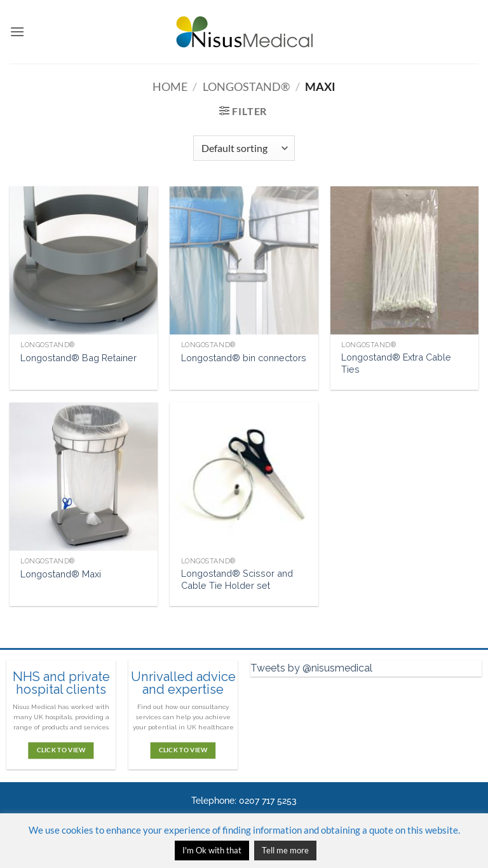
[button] (17, 31)
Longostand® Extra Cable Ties (396, 363)
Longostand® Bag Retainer (78, 358)
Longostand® (246, 86)
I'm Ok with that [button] (212, 850)
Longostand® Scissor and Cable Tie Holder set (237, 579)
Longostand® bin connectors (244, 358)
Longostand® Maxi (61, 574)
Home (170, 86)
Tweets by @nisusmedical (311, 668)
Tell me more (285, 850)
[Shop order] (244, 148)
